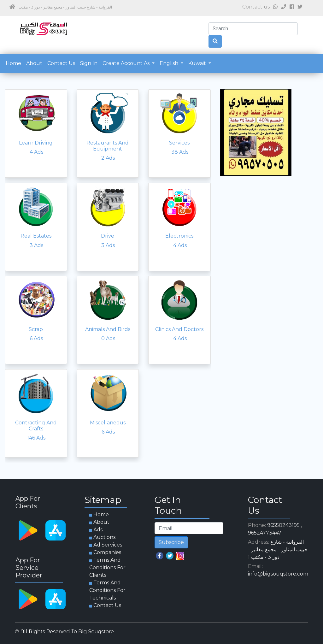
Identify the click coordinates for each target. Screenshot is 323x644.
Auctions (104, 537)
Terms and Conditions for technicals (107, 590)
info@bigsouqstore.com (278, 574)
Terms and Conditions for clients (107, 567)
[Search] (253, 29)
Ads (98, 530)
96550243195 (283, 525)
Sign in (89, 63)
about (34, 63)
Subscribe (171, 542)
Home (15, 63)
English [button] (170, 63)
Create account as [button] (127, 63)
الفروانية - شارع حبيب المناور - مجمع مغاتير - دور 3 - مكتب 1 (278, 549)
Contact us (61, 63)
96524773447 (265, 533)
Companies (107, 552)
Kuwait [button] (198, 63)
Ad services (108, 545)
